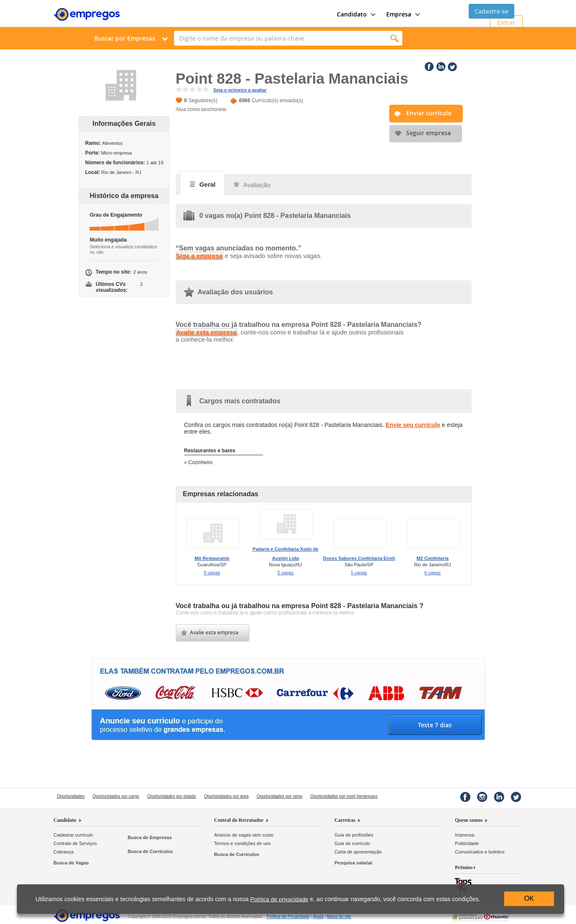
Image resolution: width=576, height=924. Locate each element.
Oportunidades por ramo (279, 796)
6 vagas (433, 573)
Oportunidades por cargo (116, 796)
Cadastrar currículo (74, 835)
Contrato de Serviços (75, 843)
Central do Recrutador (239, 820)
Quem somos (469, 820)
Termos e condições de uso (242, 843)
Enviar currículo (429, 113)
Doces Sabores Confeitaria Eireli (359, 558)
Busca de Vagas (71, 863)
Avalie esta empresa (207, 332)
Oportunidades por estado (172, 796)
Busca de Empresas (150, 837)
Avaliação (252, 185)
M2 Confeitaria (433, 558)
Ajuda (318, 917)
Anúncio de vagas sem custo (244, 835)
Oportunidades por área (227, 796)
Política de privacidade (279, 899)
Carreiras (345, 820)
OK (529, 898)
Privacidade (288, 917)
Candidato (65, 820)
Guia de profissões (354, 835)
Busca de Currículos (150, 851)
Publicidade (467, 843)
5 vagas (285, 573)
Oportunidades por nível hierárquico (344, 796)
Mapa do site (339, 917)
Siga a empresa (199, 256)
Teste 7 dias (435, 725)
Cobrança (64, 852)
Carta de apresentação (358, 852)
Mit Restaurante (212, 558)
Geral (202, 184)
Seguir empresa (429, 133)
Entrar (506, 23)
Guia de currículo (352, 843)
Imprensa (464, 835)
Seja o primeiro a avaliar (240, 90)
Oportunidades (71, 796)
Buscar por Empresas (125, 38)
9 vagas (212, 573)
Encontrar (395, 38)
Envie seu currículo (413, 425)
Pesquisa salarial (353, 863)
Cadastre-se (491, 11)
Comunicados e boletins (479, 852)
